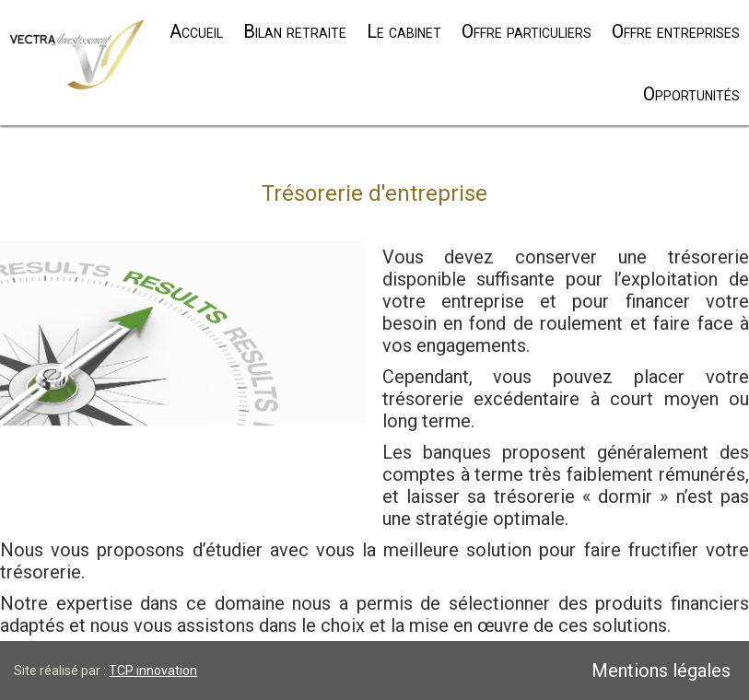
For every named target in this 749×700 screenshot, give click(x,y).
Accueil (196, 31)
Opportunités (691, 94)
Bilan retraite (295, 31)
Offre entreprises (676, 31)
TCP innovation (153, 671)
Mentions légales (661, 671)
